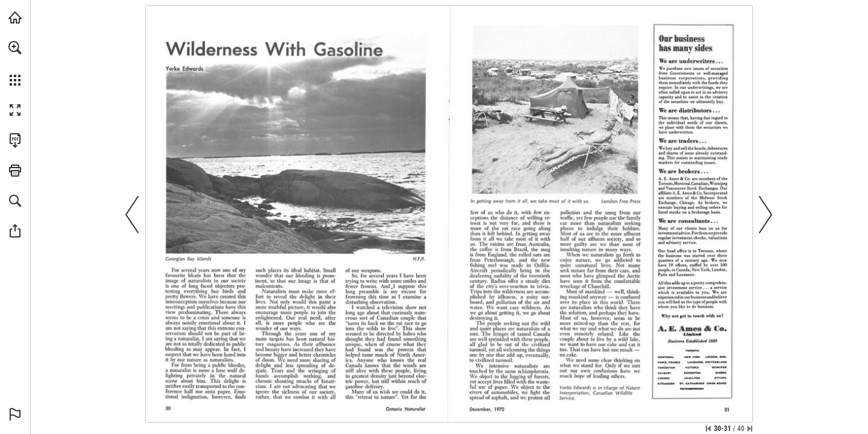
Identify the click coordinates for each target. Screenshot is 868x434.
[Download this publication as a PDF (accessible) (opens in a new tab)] (15, 140)
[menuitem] (15, 63)
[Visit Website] (715, 73)
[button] (15, 48)
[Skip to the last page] (750, 429)
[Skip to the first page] (708, 429)
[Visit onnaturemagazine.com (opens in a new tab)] (15, 17)
